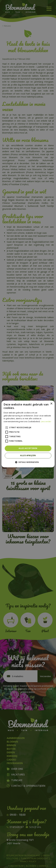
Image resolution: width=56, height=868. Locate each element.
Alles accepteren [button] (28, 448)
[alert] (28, 434)
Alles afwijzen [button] (28, 456)
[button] (28, 462)
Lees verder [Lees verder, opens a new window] (46, 422)
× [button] (51, 404)
